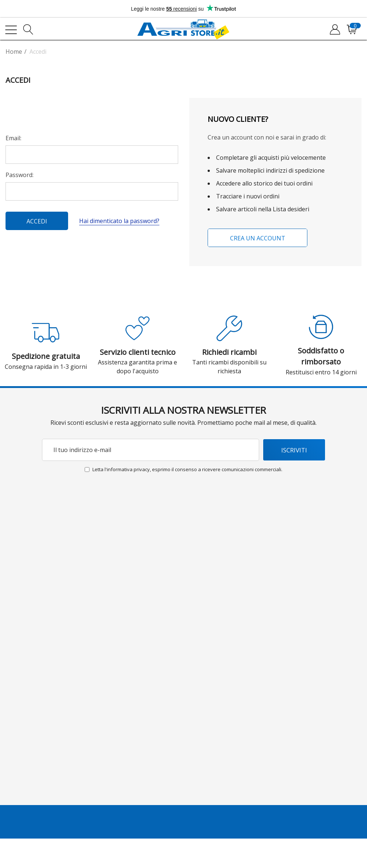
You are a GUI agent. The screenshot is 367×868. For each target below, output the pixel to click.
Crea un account (257, 238)
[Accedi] (334, 30)
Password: (20, 175)
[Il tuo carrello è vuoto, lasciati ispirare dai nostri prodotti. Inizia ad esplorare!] (351, 30)
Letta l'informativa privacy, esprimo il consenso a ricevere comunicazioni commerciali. (187, 469)
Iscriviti (294, 450)
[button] (138, 328)
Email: (13, 138)
